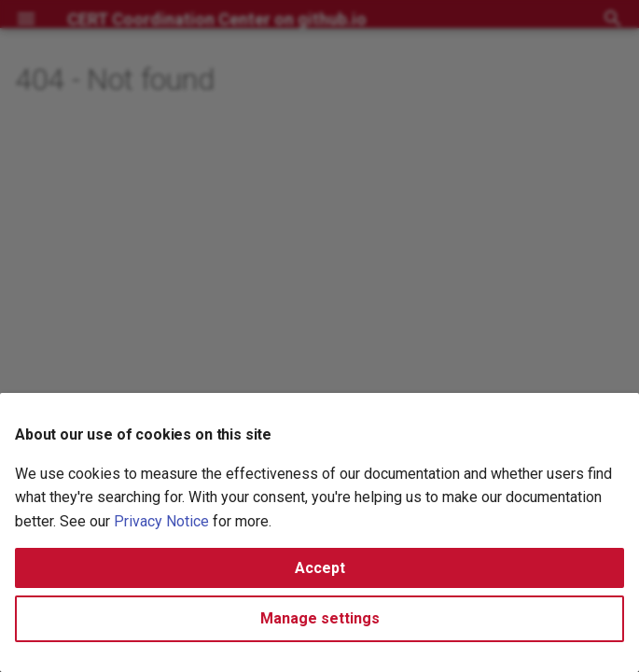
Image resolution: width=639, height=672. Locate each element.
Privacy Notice (161, 521)
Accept (320, 568)
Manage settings (320, 618)
